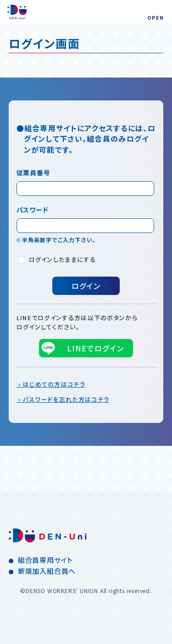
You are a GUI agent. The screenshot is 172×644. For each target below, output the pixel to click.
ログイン (86, 286)
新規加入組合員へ (47, 571)
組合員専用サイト (45, 560)
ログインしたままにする (57, 259)
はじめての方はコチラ (54, 384)
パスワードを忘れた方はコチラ (66, 399)
